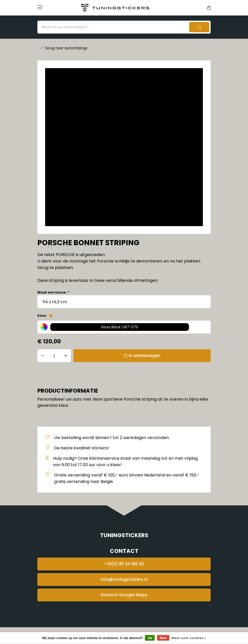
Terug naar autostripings (66, 48)
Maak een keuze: (53, 292)
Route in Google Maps (124, 595)
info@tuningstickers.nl (124, 579)
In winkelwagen (144, 356)
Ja (150, 638)
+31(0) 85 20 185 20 (124, 564)
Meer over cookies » (189, 638)
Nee (163, 638)
